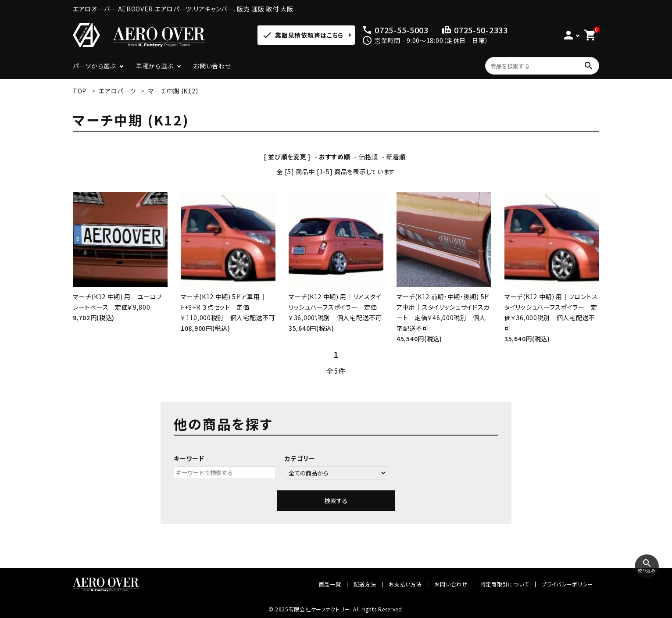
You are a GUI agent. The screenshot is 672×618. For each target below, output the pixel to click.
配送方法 (365, 584)
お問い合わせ (212, 66)
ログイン (544, 9)
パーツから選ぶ (94, 66)
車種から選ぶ (155, 66)
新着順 (396, 157)
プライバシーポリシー (567, 584)
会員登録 (586, 9)
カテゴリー (300, 458)
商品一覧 (330, 584)
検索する (336, 501)
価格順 (368, 157)
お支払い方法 (405, 584)
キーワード (189, 458)
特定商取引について (505, 584)
